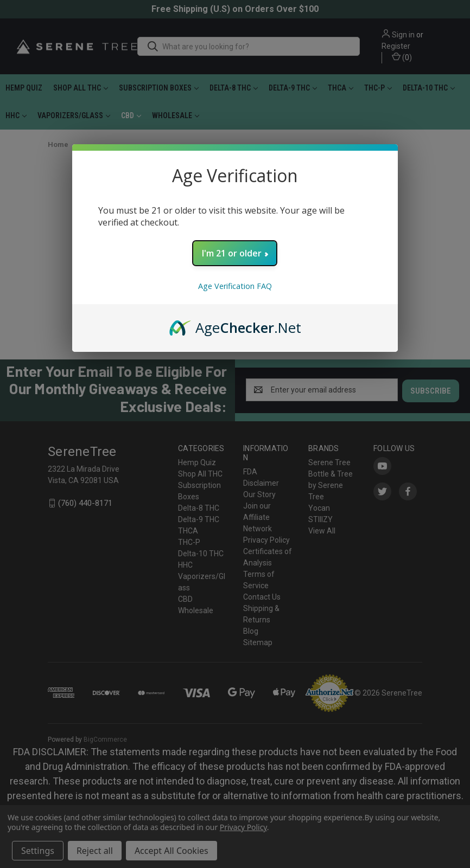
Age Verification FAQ (235, 286)
